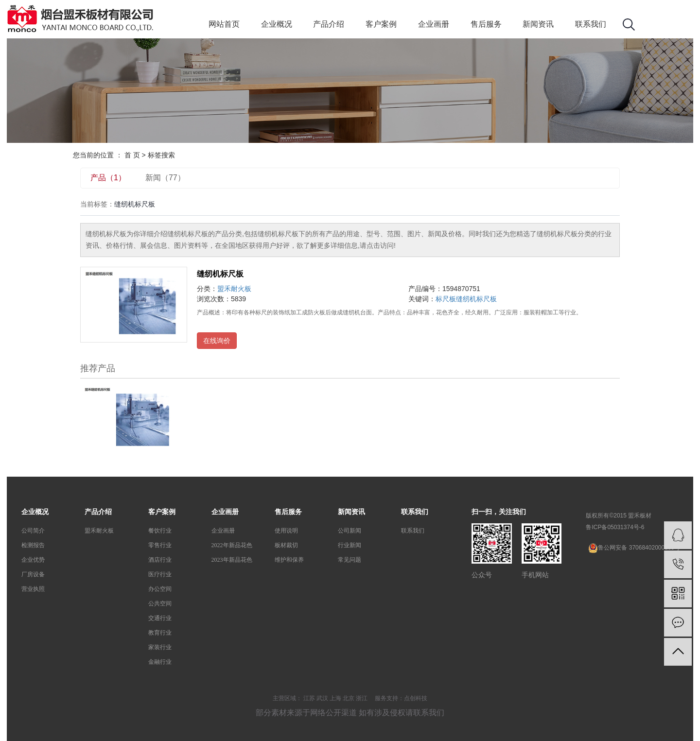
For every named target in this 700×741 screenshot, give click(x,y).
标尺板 (446, 299)
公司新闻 (350, 531)
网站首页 (224, 24)
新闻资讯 (538, 24)
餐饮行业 (160, 531)
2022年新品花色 (232, 545)
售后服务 (486, 24)
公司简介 (33, 531)
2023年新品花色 (232, 560)
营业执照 (33, 589)
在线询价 (217, 341)
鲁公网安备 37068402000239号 (634, 548)
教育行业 (160, 633)
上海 (335, 698)
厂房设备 (33, 574)
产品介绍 (329, 24)
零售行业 (160, 545)
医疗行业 (160, 574)
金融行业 (160, 662)
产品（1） (108, 178)
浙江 (362, 698)
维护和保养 (289, 560)
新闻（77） (165, 178)
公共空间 (160, 603)
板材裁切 (286, 545)
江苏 (309, 698)
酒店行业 (160, 560)
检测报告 (33, 545)
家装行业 (160, 647)
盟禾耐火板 (234, 289)
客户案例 (381, 24)
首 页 (132, 155)
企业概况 (277, 24)
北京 (349, 698)
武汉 (322, 698)
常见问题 (350, 560)
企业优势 (33, 560)
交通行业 (160, 618)
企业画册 (434, 24)
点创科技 (416, 698)
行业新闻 (350, 545)
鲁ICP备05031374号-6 (615, 527)
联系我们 (591, 24)
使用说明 (286, 531)
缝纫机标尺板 (220, 274)
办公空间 (160, 589)
